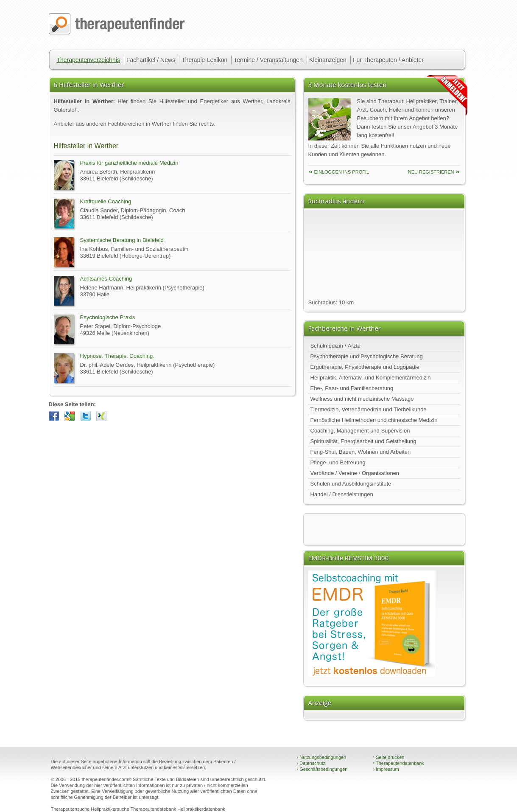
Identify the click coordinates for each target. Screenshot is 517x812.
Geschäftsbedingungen (322, 769)
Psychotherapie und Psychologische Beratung (367, 356)
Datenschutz (311, 763)
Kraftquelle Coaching (106, 201)
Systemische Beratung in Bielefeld (122, 240)
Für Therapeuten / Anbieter (388, 60)
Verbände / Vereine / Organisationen (355, 473)
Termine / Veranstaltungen (268, 60)
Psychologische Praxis (108, 317)
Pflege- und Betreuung (338, 462)
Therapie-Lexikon (204, 60)
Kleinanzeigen (328, 60)
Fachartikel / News (151, 60)
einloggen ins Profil (342, 172)
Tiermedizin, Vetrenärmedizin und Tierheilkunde (369, 409)
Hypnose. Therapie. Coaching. (117, 356)
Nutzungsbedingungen (322, 757)
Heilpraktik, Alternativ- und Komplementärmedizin (371, 378)
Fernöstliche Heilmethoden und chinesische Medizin (374, 420)
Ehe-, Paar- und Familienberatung (352, 388)
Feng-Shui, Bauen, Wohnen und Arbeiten (361, 452)
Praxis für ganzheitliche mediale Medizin (129, 163)
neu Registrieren (431, 172)
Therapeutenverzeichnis (88, 60)
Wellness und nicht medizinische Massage (362, 399)
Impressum (386, 769)
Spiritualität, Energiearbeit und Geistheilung (363, 441)
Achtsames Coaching (106, 279)
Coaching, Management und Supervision (360, 431)
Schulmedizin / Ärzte (336, 346)
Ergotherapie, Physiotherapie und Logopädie (365, 367)
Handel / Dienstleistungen (342, 494)
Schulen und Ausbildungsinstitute (351, 484)
